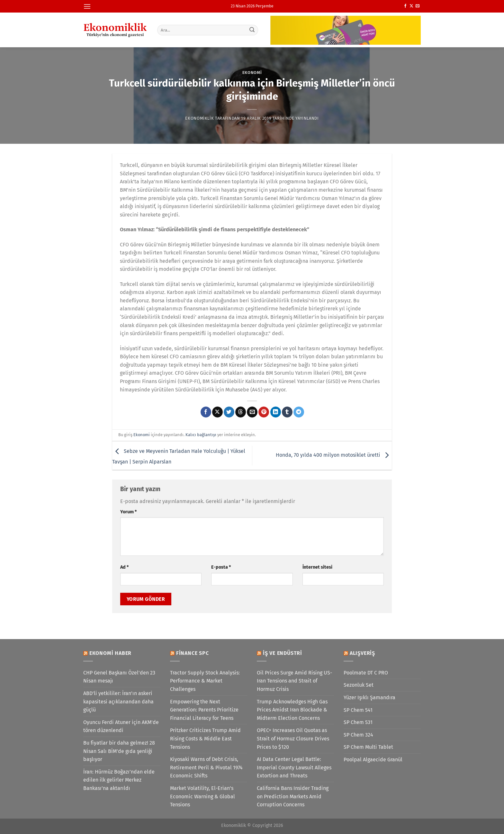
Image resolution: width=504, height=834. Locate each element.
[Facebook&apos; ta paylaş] (206, 412)
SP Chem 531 (358, 722)
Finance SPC (193, 653)
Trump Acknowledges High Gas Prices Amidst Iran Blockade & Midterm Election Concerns (292, 710)
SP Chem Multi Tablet (368, 747)
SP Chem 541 (358, 710)
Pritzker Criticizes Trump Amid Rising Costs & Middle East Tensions (205, 738)
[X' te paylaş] (217, 412)
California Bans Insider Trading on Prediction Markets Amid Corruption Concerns (293, 796)
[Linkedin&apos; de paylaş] (276, 412)
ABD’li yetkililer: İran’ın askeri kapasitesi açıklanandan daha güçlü (118, 701)
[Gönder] (252, 30)
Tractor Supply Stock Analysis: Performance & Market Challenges (205, 681)
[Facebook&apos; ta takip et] (405, 6)
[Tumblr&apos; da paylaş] (287, 412)
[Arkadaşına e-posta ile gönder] (252, 412)
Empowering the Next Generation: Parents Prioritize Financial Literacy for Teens (204, 710)
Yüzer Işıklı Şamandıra (369, 697)
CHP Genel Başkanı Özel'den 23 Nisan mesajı (119, 677)
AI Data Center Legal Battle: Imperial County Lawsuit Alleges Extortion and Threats (294, 767)
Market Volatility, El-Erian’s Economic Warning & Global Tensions (203, 796)
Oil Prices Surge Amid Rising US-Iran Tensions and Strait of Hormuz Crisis (294, 681)
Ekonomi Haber (110, 653)
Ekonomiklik (199, 118)
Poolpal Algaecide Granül (373, 760)
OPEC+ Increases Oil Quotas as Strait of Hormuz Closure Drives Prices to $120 (293, 738)
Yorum (128, 512)
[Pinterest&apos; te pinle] (264, 412)
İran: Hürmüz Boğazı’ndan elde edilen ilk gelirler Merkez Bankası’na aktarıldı (119, 780)
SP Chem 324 (358, 735)
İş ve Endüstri (283, 653)
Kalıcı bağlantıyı (201, 435)
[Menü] (87, 6)
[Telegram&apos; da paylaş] (299, 412)
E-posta (221, 567)
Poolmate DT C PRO (366, 673)
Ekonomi (252, 73)
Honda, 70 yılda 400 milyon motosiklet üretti (334, 455)
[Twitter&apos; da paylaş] (229, 412)
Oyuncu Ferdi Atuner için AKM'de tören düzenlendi (121, 726)
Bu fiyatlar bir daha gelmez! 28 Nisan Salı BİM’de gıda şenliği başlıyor (119, 751)
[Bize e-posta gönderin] (418, 6)
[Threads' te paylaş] (241, 412)
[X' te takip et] (411, 6)
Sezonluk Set (359, 685)
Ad (124, 567)
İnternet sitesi (317, 567)
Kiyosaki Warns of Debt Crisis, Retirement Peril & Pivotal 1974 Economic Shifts (206, 767)
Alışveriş (362, 653)
